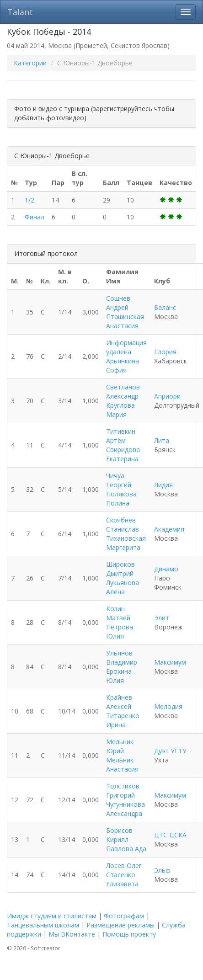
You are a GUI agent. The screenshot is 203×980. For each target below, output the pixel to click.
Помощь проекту (129, 934)
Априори (167, 396)
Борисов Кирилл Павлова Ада (126, 839)
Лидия (163, 485)
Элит (162, 618)
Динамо (166, 569)
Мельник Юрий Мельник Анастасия (122, 755)
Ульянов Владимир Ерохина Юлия (122, 667)
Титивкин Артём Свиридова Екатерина (123, 445)
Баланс (165, 307)
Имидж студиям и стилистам (52, 916)
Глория (165, 352)
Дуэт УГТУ (170, 751)
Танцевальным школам (43, 925)
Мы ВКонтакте (72, 934)
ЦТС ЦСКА (170, 835)
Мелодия (168, 706)
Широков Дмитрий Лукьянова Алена (123, 578)
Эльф (162, 870)
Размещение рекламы (120, 925)
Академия (169, 529)
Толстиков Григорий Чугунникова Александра (126, 800)
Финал (35, 217)
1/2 (29, 200)
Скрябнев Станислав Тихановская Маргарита (126, 534)
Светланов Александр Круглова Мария (123, 401)
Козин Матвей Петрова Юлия (120, 622)
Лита (162, 440)
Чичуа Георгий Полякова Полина (121, 489)
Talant (20, 12)
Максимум (170, 662)
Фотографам (124, 916)
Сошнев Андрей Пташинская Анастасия (125, 312)
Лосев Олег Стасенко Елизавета (124, 875)
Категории (30, 63)
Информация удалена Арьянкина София (126, 356)
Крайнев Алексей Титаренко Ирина (123, 711)
